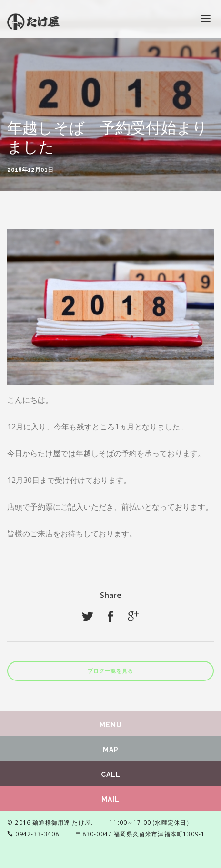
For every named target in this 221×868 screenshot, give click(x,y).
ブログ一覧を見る (110, 671)
